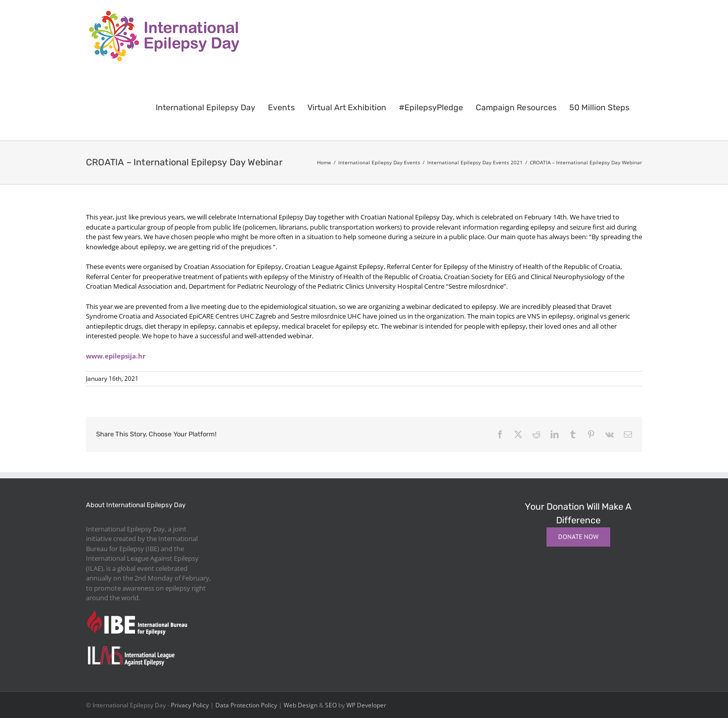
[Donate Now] (578, 537)
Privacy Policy (190, 705)
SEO (331, 705)
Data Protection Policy (246, 705)
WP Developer (366, 705)
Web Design (301, 705)
